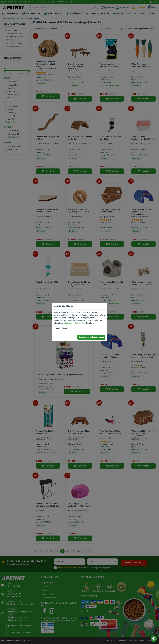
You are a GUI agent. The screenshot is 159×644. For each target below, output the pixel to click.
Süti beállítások (62, 328)
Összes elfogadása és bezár (91, 337)
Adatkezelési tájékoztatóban (75, 323)
